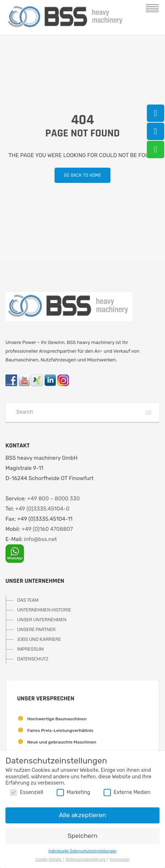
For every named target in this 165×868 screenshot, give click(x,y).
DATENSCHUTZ (33, 659)
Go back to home (78, 175)
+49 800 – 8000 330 (54, 499)
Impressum (120, 859)
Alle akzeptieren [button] (82, 815)
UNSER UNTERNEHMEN (42, 620)
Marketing (74, 792)
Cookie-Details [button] (49, 859)
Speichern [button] (83, 836)
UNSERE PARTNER (36, 630)
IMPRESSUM (30, 649)
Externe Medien (127, 792)
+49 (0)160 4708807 (47, 529)
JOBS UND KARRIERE (39, 639)
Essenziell (27, 792)
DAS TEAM (28, 600)
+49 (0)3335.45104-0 (42, 509)
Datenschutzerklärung (86, 859)
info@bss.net (41, 539)
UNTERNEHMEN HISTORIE (44, 610)
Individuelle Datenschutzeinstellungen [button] (82, 851)
